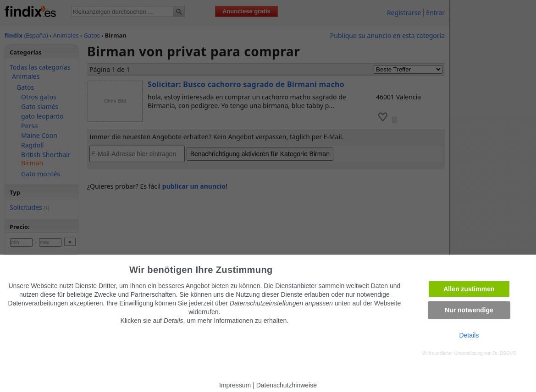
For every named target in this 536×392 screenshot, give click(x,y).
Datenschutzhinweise (287, 385)
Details (469, 335)
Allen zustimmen (469, 289)
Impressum (235, 385)
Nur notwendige (469, 310)
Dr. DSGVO (505, 353)
